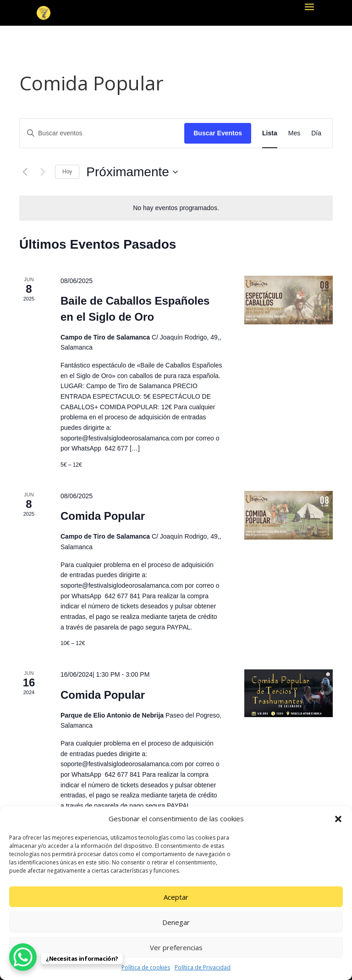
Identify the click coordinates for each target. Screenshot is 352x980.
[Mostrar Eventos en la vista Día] (316, 133)
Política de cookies (146, 967)
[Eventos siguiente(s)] (43, 172)
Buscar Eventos (218, 133)
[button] (338, 819)
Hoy (67, 172)
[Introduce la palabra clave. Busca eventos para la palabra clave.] (102, 133)
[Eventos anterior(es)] (25, 172)
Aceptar (176, 897)
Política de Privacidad (203, 967)
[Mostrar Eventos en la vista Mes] (294, 133)
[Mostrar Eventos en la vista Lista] (270, 133)
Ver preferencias (176, 947)
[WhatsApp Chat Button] (23, 957)
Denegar (176, 922)
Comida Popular (103, 516)
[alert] (176, 208)
